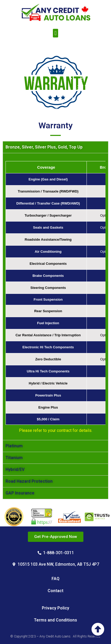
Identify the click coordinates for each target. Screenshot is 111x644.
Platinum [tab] (14, 446)
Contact (55, 591)
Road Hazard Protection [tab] (29, 481)
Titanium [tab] (14, 458)
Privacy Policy (55, 608)
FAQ (55, 579)
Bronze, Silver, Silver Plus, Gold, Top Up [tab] (44, 147)
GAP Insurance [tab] (20, 493)
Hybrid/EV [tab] (15, 469)
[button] (55, 33)
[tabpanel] (55, 296)
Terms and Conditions (55, 620)
